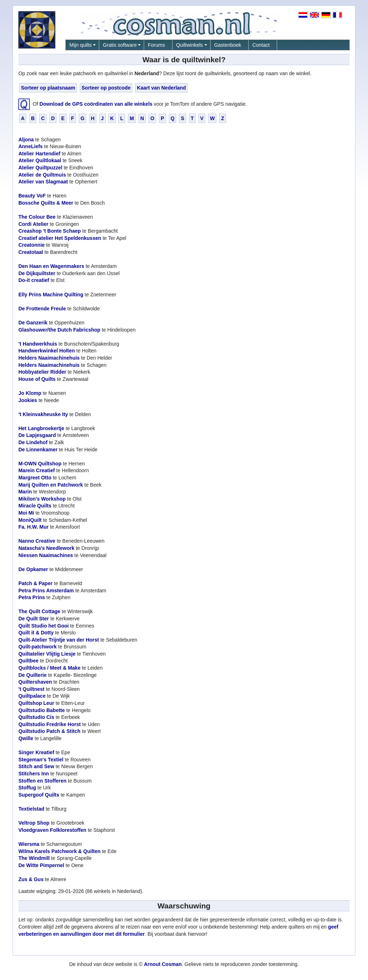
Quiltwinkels (190, 45)
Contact (261, 45)
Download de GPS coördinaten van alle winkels (96, 104)
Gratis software (120, 45)
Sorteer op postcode (106, 88)
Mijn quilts (80, 45)
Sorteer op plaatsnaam (48, 88)
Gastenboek (228, 45)
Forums (156, 45)
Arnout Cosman (163, 964)
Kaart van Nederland (161, 88)
